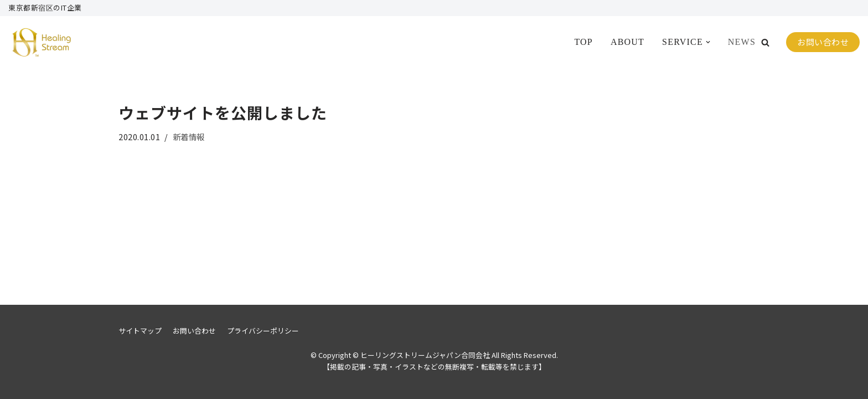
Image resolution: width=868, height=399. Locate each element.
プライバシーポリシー (263, 331)
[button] (765, 42)
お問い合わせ (823, 42)
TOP (583, 42)
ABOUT (627, 42)
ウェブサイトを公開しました (223, 112)
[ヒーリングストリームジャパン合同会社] (42, 42)
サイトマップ (140, 331)
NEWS (742, 42)
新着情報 (189, 137)
